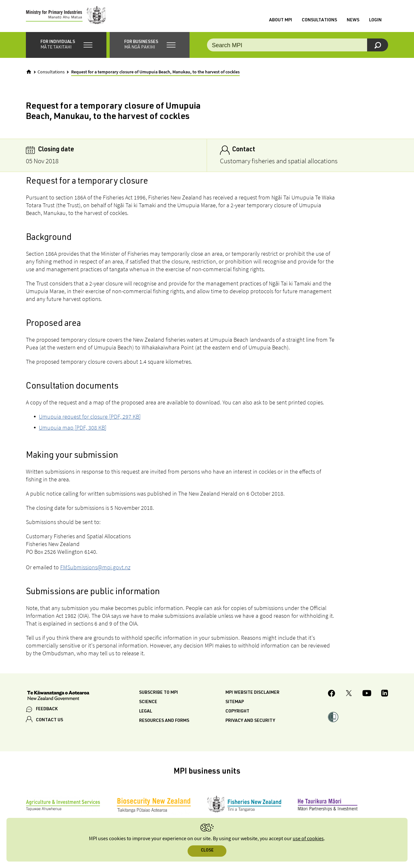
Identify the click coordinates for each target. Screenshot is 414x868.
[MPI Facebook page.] (332, 694)
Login (375, 20)
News (353, 20)
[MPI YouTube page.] (367, 694)
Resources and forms (164, 721)
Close (207, 851)
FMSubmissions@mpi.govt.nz (95, 567)
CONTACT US (49, 721)
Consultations (319, 20)
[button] (66, 45)
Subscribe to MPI (158, 693)
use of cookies (308, 839)
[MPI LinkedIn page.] (385, 694)
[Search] (378, 45)
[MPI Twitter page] (349, 694)
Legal (146, 712)
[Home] (29, 72)
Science (148, 702)
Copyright (237, 712)
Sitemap (235, 702)
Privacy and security (250, 721)
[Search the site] (298, 45)
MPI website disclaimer (252, 693)
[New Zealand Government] (58, 696)
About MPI (281, 20)
